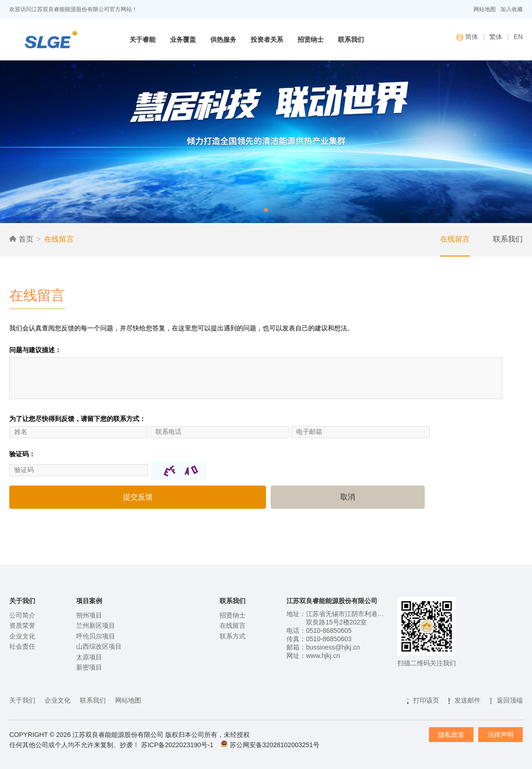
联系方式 (233, 636)
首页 (21, 239)
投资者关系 (267, 39)
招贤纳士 (311, 39)
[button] (266, 210)
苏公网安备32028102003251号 (275, 745)
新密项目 (89, 667)
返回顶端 (510, 700)
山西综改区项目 (99, 646)
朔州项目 (89, 615)
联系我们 (351, 39)
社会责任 (22, 646)
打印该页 (426, 700)
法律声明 (500, 735)
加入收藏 (512, 9)
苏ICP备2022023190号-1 (177, 745)
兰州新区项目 (96, 625)
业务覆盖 (183, 39)
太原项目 (89, 657)
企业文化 (22, 636)
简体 (467, 37)
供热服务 (223, 39)
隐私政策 (451, 735)
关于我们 (22, 700)
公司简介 (22, 615)
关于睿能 (143, 39)
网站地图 (485, 9)
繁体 (496, 37)
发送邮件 (467, 700)
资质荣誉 (22, 625)
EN (518, 37)
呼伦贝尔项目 (96, 636)
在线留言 (59, 239)
